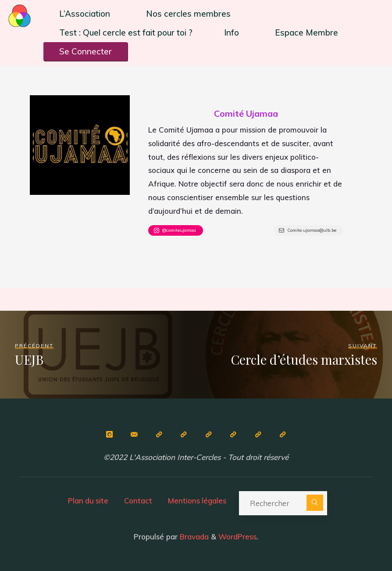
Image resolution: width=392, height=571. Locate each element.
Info (232, 32)
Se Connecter (86, 51)
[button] (87, 14)
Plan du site (87, 500)
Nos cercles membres (188, 14)
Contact (138, 500)
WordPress (237, 536)
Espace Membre (306, 32)
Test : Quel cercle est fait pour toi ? (126, 32)
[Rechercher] (316, 502)
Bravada (193, 536)
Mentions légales (198, 500)
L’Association (85, 14)
